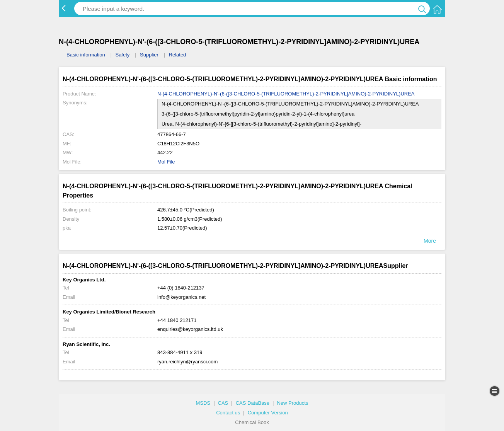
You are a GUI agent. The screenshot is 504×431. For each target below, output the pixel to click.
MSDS (203, 403)
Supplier (149, 55)
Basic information (86, 55)
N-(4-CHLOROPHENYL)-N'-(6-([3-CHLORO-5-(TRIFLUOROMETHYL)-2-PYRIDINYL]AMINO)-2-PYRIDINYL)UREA (286, 94)
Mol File (166, 162)
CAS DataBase (253, 403)
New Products (292, 403)
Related (178, 55)
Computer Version (268, 413)
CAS (223, 403)
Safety (122, 55)
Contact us (228, 413)
